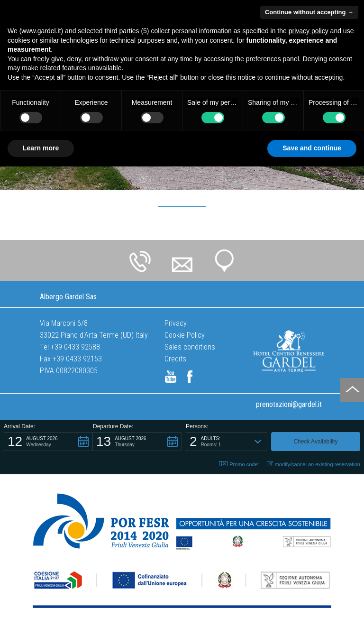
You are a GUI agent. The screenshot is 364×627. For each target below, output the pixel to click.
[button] (48, 442)
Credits (175, 359)
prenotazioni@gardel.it (289, 404)
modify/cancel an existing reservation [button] (314, 464)
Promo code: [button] (239, 464)
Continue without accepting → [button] (309, 12)
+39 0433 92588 (75, 347)
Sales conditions (190, 347)
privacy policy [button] (309, 31)
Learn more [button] (41, 148)
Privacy (176, 323)
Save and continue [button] (312, 148)
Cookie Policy (185, 335)
